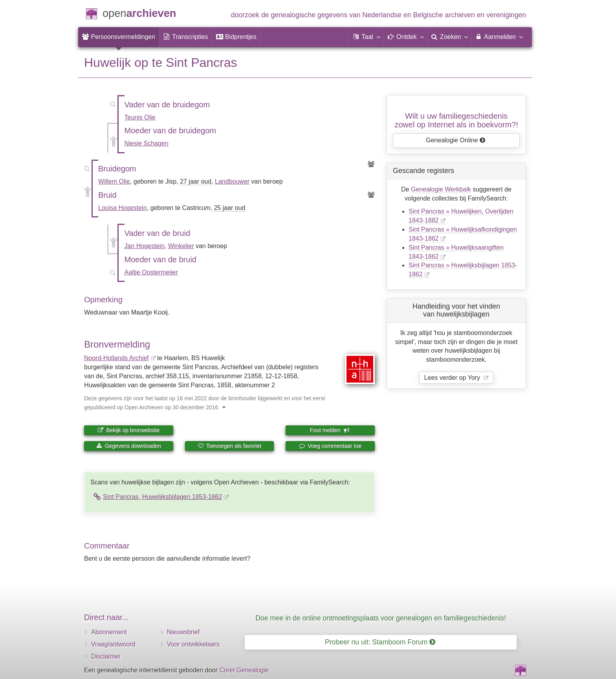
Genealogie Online (456, 140)
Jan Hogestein (145, 246)
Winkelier (181, 246)
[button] (366, 37)
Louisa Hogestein (123, 208)
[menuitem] (119, 37)
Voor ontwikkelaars (193, 644)
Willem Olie (114, 181)
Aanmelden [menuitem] (499, 37)
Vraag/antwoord (113, 644)
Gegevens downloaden (129, 446)
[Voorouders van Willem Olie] (371, 165)
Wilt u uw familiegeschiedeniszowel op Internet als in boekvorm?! (456, 120)
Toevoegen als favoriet (229, 446)
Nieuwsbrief (183, 632)
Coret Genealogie (244, 670)
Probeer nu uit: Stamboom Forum (380, 642)
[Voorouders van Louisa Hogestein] (371, 195)
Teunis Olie (140, 117)
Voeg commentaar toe (330, 446)
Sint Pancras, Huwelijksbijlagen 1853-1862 (162, 497)
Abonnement (109, 632)
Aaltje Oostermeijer (151, 272)
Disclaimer (106, 656)
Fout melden (330, 430)
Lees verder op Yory (453, 378)
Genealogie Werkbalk (441, 189)
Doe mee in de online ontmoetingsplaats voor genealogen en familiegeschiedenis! (381, 618)
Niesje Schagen (147, 143)
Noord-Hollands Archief (116, 358)
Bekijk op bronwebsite (128, 430)
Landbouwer (232, 181)
